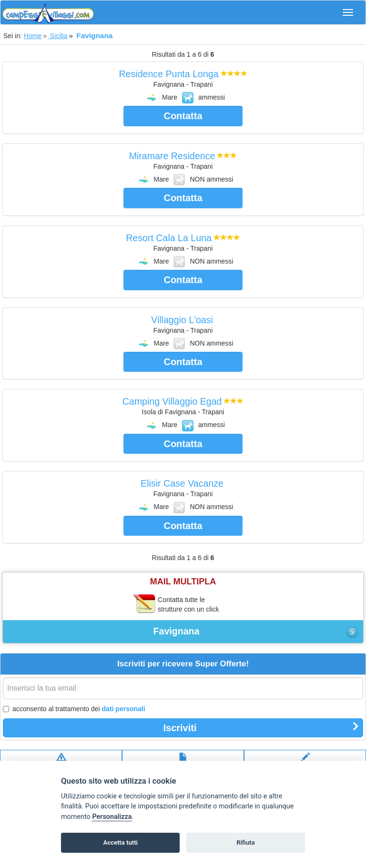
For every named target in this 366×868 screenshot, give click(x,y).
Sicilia (58, 36)
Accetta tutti (120, 842)
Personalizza (112, 817)
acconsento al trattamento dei (74, 709)
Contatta (183, 116)
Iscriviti (261, 727)
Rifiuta (245, 842)
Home (33, 36)
